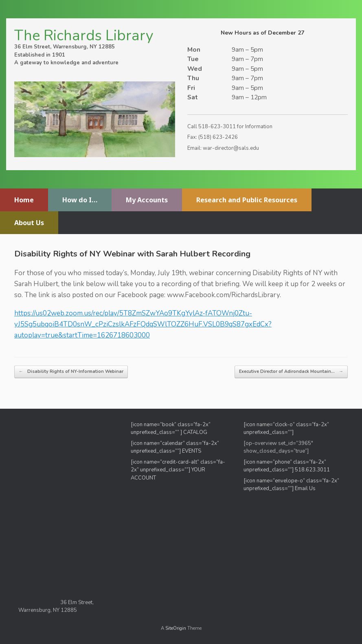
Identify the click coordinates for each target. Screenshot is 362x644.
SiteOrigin (176, 628)
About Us (29, 223)
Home (24, 200)
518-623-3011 (217, 127)
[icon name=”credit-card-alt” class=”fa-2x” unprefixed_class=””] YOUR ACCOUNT (178, 470)
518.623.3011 (313, 470)
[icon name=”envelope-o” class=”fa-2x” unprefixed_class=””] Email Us (291, 485)
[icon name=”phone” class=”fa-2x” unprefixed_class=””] (285, 466)
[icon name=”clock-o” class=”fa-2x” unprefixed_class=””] (286, 429)
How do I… (80, 200)
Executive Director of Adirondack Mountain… (291, 372)
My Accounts (147, 200)
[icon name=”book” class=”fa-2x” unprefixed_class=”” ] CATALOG (171, 429)
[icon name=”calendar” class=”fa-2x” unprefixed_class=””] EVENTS (175, 447)
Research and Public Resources (247, 200)
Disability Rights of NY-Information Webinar (71, 372)
